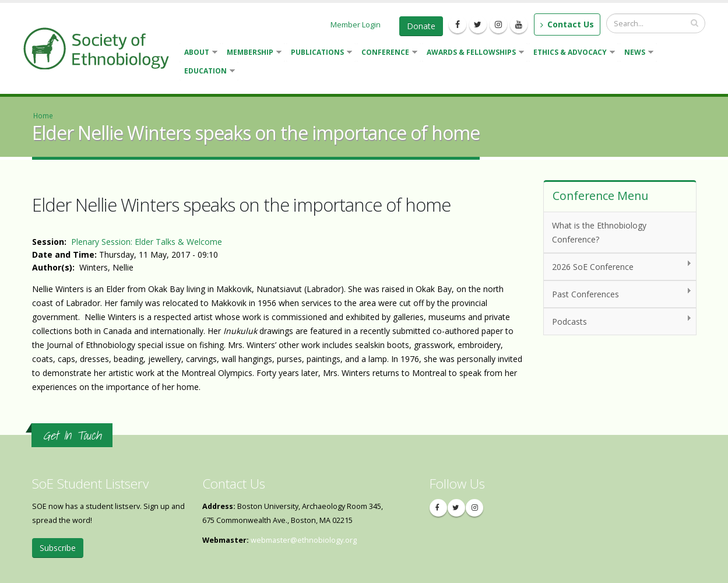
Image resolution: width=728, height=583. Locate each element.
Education (207, 72)
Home (43, 115)
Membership (252, 53)
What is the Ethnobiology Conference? (599, 232)
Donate (421, 26)
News (636, 53)
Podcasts (618, 321)
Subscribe (58, 548)
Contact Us (567, 24)
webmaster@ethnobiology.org (304, 540)
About (198, 53)
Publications (319, 53)
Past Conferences (618, 294)
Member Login (356, 24)
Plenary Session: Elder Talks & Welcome (147, 242)
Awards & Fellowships (473, 53)
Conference (387, 53)
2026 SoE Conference (618, 266)
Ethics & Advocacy (572, 53)
